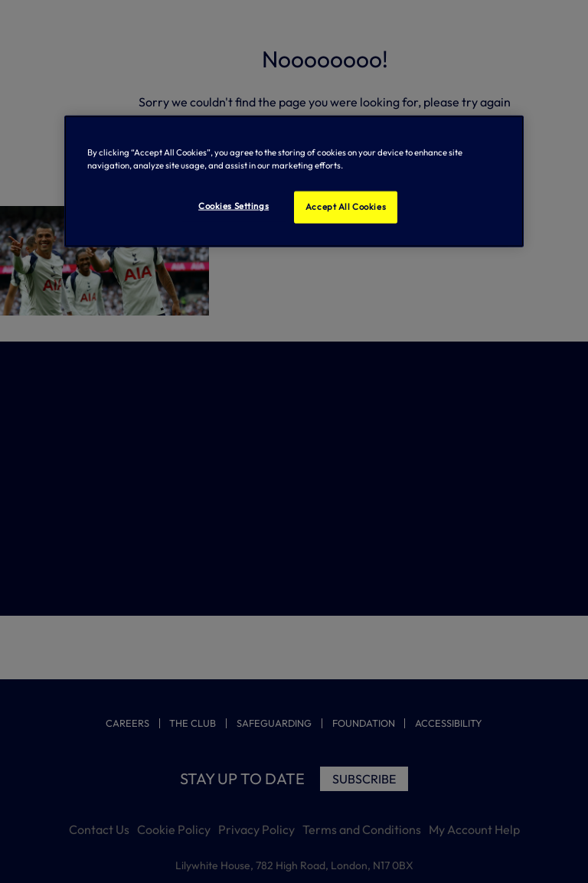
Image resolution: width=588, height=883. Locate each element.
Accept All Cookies (346, 207)
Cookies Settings (234, 206)
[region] (294, 182)
